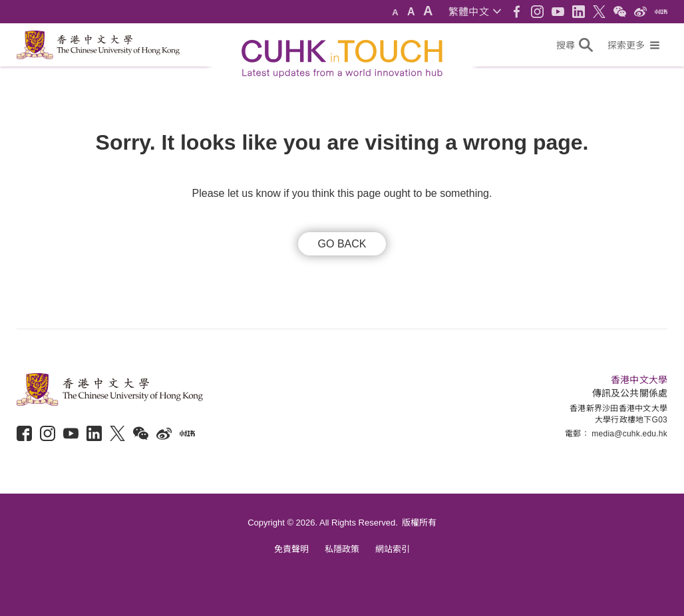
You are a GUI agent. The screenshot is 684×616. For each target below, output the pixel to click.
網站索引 (393, 549)
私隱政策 (342, 549)
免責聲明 (291, 549)
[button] (475, 12)
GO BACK (342, 244)
